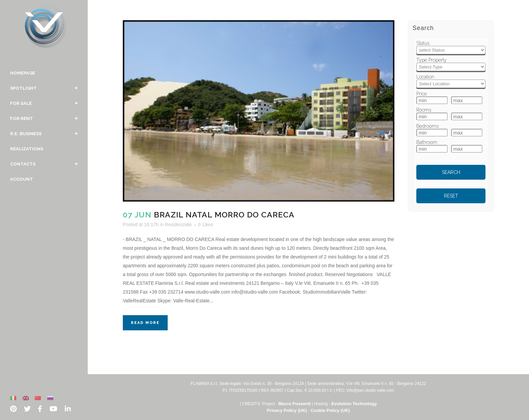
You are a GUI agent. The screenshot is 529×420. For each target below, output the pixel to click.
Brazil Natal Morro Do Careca (224, 215)
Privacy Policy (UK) (287, 410)
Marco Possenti (295, 404)
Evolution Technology (354, 404)
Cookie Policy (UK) (330, 410)
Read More (145, 323)
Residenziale (178, 224)
